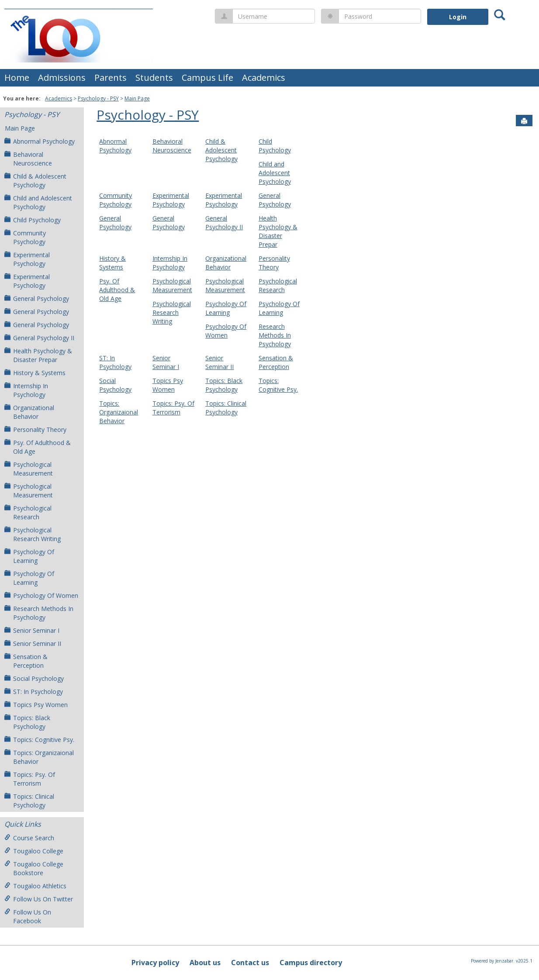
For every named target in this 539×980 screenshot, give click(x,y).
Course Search (29, 838)
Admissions (62, 78)
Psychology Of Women (41, 595)
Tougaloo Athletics (35, 886)
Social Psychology (34, 678)
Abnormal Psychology (40, 141)
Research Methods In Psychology (39, 613)
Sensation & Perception (26, 661)
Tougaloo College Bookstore (34, 868)
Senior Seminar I (32, 630)
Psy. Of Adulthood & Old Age (38, 447)
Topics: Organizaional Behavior (39, 757)
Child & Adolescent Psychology (35, 181)
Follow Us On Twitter (39, 899)
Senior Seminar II (33, 644)
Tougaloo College (34, 851)
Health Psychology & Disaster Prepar (38, 355)
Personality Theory (35, 430)
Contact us (250, 963)
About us (205, 963)
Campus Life (207, 78)
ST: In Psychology (34, 692)
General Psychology (37, 298)
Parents (111, 78)
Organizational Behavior (29, 412)
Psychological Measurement (29, 469)
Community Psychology (25, 237)
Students (154, 78)
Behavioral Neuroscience (28, 159)
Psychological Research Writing (33, 534)
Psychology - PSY (98, 98)
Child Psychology (33, 220)
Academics (264, 78)
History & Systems (35, 373)
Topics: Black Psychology (27, 722)
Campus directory (311, 963)
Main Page (137, 98)
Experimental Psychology (27, 259)
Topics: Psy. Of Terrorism (30, 779)
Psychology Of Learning (29, 556)
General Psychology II (39, 338)
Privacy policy (155, 963)
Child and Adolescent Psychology (38, 202)
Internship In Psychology (26, 390)
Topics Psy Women (36, 705)
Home (17, 78)
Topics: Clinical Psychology (29, 801)
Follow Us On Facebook (28, 916)
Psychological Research (28, 512)
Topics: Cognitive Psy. (39, 740)
